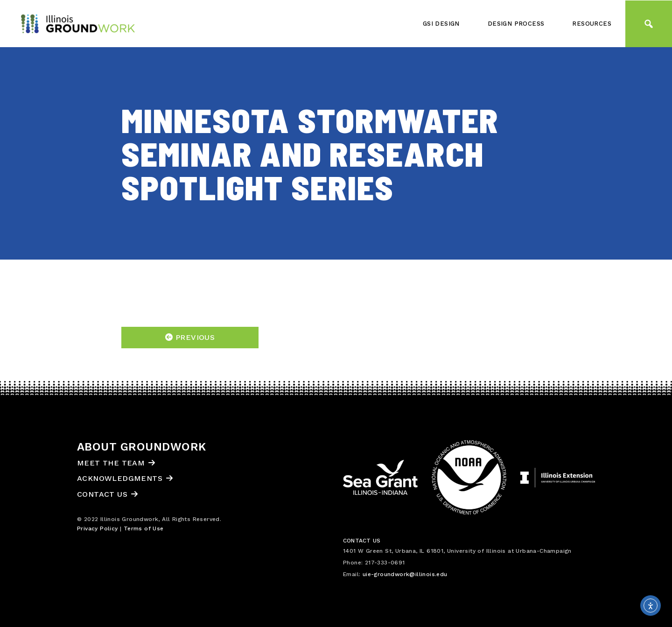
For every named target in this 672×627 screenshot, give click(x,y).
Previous (190, 337)
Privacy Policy (98, 528)
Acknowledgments (120, 478)
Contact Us (102, 494)
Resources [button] (592, 24)
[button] (649, 24)
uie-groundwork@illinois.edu (405, 574)
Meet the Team (111, 463)
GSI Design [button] (441, 24)
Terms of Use (144, 528)
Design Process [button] (516, 24)
